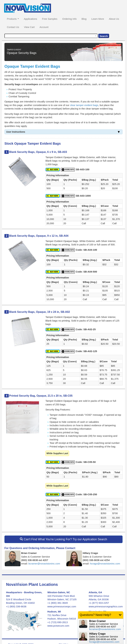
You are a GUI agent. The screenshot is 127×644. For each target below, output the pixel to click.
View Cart (29, 27)
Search (104, 36)
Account (44, 27)
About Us (114, 19)
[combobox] (51, 36)
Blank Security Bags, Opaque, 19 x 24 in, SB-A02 (40, 312)
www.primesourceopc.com (62, 606)
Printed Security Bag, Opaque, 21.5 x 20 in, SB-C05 (41, 396)
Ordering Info (69, 19)
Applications (30, 19)
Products (13, 19)
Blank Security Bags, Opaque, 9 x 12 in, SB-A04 (39, 236)
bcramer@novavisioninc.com (44, 564)
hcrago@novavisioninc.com (105, 564)
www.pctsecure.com (58, 626)
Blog (84, 19)
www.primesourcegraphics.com (106, 606)
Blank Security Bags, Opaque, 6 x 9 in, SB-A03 (38, 152)
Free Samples (50, 19)
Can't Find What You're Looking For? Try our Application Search (63, 539)
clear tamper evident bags (84, 105)
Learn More (98, 19)
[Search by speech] (95, 36)
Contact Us (13, 27)
